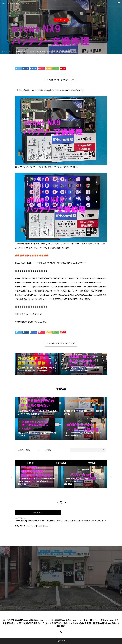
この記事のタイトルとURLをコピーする (61, 80)
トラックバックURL (20, 518)
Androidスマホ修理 (61, 20)
